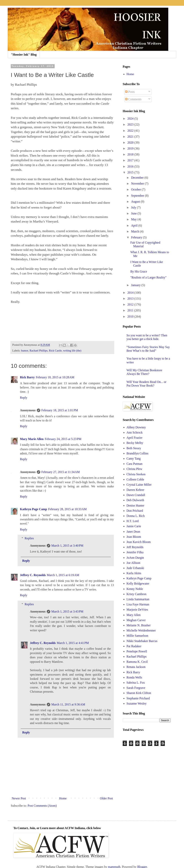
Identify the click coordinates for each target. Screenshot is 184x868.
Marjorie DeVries (137, 610)
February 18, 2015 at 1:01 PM (60, 410)
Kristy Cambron (136, 594)
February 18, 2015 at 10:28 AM (55, 377)
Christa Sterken (136, 474)
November (138, 184)
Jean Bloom (134, 537)
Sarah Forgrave (136, 688)
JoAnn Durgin (135, 558)
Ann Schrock (135, 432)
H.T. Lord (133, 521)
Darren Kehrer (135, 490)
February (137, 237)
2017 (131, 160)
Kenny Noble (135, 589)
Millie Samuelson (137, 636)
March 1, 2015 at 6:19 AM (63, 575)
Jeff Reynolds (135, 547)
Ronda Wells (134, 677)
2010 (131, 317)
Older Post (106, 798)
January (136, 285)
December (138, 178)
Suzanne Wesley (137, 703)
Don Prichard (135, 511)
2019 (131, 148)
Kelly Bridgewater (138, 583)
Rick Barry (27, 377)
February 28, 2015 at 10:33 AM (67, 509)
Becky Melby (135, 443)
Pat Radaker (134, 646)
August (136, 202)
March (136, 231)
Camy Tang (134, 459)
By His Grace (139, 271)
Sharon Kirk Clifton (139, 693)
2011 (131, 310)
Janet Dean (133, 532)
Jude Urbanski (135, 568)
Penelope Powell (137, 651)
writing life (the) (72, 351)
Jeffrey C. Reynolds (33, 575)
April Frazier (134, 438)
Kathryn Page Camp (33, 509)
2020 (131, 142)
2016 (131, 166)
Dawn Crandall (136, 495)
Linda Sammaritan (138, 599)
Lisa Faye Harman (138, 604)
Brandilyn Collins (137, 453)
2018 (131, 154)
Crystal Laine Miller (139, 485)
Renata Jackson (136, 667)
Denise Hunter (135, 505)
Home (63, 798)
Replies (29, 538)
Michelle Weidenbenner (141, 630)
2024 (131, 119)
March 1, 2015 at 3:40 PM (67, 546)
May (134, 219)
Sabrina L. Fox (136, 683)
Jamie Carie (134, 526)
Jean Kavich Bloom (139, 542)
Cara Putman (134, 464)
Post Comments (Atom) (42, 806)
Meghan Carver (136, 620)
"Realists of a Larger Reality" (148, 277)
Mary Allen (133, 615)
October (136, 189)
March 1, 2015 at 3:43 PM (67, 611)
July (134, 207)
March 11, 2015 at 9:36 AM (68, 704)
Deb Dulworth (135, 500)
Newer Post (19, 798)
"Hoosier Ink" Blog (24, 55)
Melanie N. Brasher (139, 625)
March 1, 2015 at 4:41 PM (73, 643)
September (138, 196)
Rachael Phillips (39, 351)
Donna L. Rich (136, 516)
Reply (24, 398)
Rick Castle (55, 351)
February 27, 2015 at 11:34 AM (61, 472)
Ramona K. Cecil (137, 662)
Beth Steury (134, 448)
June (134, 213)
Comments (133, 99)
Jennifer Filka (135, 552)
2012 (131, 304)
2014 (131, 293)
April (135, 225)
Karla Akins (134, 573)
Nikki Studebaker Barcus (142, 641)
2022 (131, 131)
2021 (131, 137)
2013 (131, 299)
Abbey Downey (136, 427)
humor (25, 351)
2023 (131, 124)
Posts (130, 92)
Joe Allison (133, 563)
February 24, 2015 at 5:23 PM (63, 439)
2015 (131, 172)
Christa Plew (134, 469)
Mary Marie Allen (32, 439)
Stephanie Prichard (138, 698)
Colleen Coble (135, 479)
